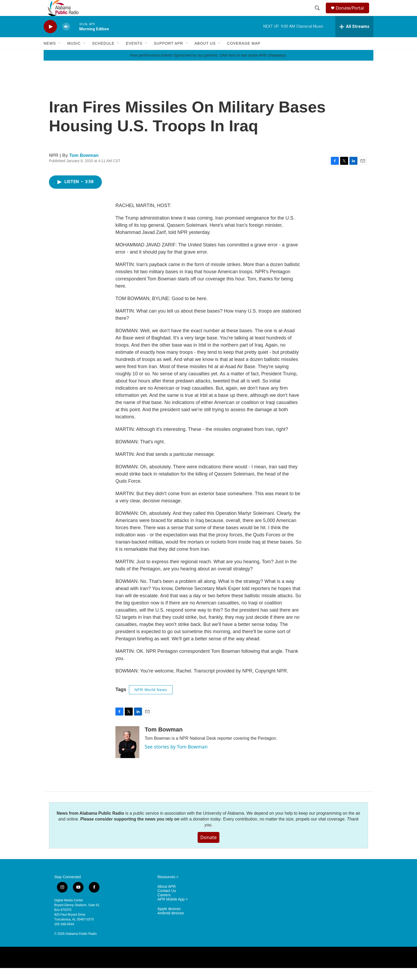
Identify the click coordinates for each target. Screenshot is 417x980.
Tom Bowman (84, 167)
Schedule (103, 55)
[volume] (66, 39)
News (50, 55)
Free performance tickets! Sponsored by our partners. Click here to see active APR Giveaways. (208, 67)
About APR (167, 899)
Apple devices (169, 921)
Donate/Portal (352, 14)
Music (74, 55)
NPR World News (151, 702)
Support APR (168, 55)
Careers (164, 907)
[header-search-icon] (318, 14)
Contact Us (167, 903)
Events (134, 55)
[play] (50, 39)
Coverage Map (244, 55)
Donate (208, 849)
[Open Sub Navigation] (60, 55)
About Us (205, 55)
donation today (207, 831)
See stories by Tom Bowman (176, 759)
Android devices (171, 925)
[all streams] (354, 39)
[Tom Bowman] (127, 754)
